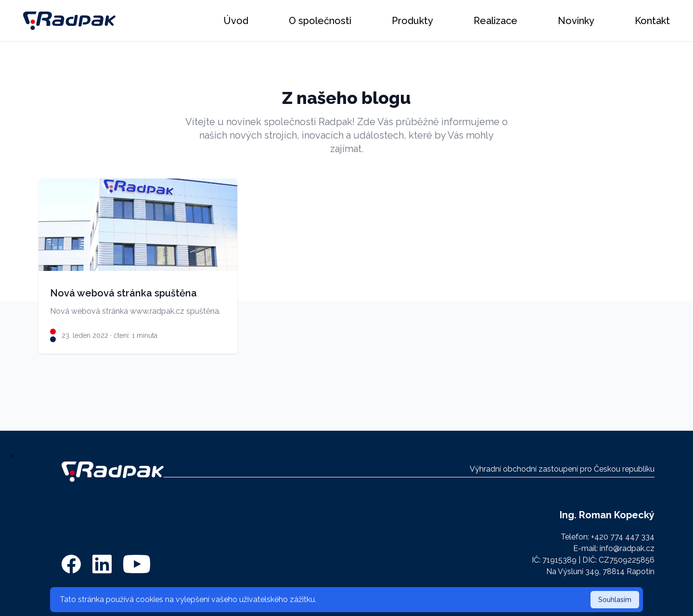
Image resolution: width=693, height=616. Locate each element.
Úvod (236, 21)
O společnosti (320, 21)
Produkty (412, 21)
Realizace (495, 21)
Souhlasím (615, 600)
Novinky (576, 21)
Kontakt (652, 21)
